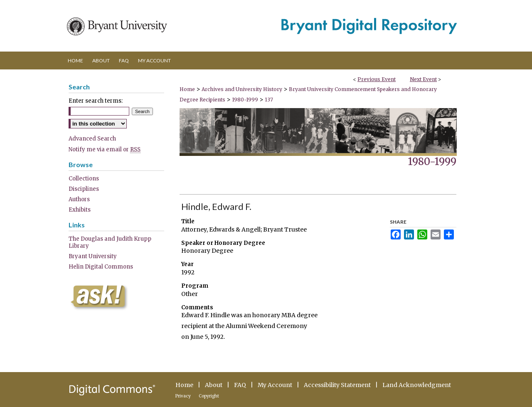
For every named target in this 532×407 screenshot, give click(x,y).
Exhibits (80, 210)
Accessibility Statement (337, 385)
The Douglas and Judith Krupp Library (110, 242)
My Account (275, 385)
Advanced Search (92, 139)
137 (269, 100)
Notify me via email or (105, 149)
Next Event (423, 79)
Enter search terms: (96, 101)
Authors (79, 199)
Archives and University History (243, 89)
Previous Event (377, 79)
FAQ (240, 385)
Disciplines (84, 189)
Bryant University (93, 256)
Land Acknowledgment (417, 385)
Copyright (209, 396)
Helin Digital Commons (101, 267)
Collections (84, 179)
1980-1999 (246, 100)
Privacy (183, 396)
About (214, 385)
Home (187, 89)
